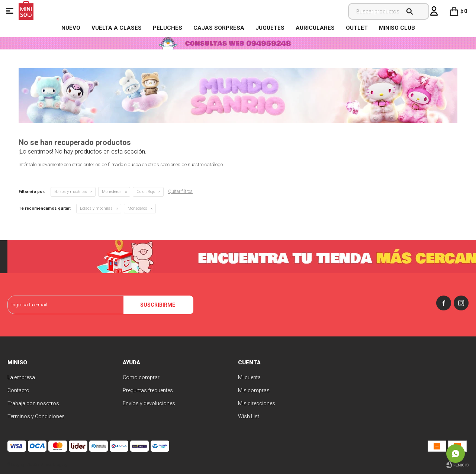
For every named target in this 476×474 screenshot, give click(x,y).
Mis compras (254, 390)
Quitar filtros (180, 191)
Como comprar (141, 377)
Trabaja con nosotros (33, 403)
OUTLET (357, 28)
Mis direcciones (257, 403)
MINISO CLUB (397, 28)
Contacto (18, 390)
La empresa (21, 377)
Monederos (112, 192)
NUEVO (71, 28)
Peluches (168, 28)
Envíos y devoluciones (149, 403)
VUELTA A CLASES (117, 28)
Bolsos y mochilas (71, 192)
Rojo (146, 192)
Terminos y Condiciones (36, 416)
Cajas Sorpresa (219, 28)
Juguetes (270, 28)
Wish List (249, 416)
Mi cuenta (249, 377)
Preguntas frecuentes (148, 390)
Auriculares (315, 28)
